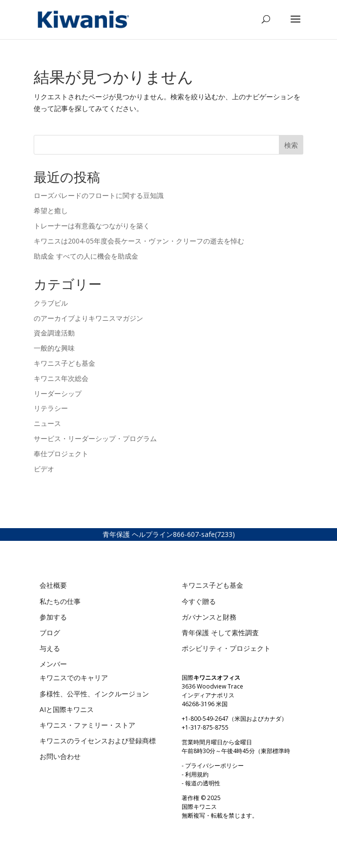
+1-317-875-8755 (205, 727)
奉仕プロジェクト (61, 454)
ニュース (47, 423)
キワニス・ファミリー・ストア (87, 725)
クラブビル (51, 303)
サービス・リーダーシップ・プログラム (95, 438)
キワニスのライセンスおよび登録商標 (98, 741)
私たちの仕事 (60, 601)
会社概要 (53, 585)
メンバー (53, 664)
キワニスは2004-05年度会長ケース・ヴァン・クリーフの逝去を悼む (140, 241)
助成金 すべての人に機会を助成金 (86, 256)
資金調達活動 (54, 333)
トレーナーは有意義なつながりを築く (92, 226)
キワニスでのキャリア (74, 678)
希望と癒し (52, 211)
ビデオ (44, 469)
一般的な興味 (54, 348)
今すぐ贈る (199, 601)
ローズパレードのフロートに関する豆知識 (100, 195)
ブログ (50, 633)
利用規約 (197, 774)
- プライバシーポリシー (213, 766)
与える (50, 648)
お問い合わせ (60, 756)
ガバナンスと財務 (209, 617)
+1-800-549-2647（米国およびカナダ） (234, 719)
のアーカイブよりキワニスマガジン (88, 318)
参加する (53, 617)
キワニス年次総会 (61, 378)
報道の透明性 (203, 783)
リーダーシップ (58, 393)
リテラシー (51, 408)
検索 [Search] (291, 145)
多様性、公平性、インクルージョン (94, 694)
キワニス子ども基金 (64, 363)
